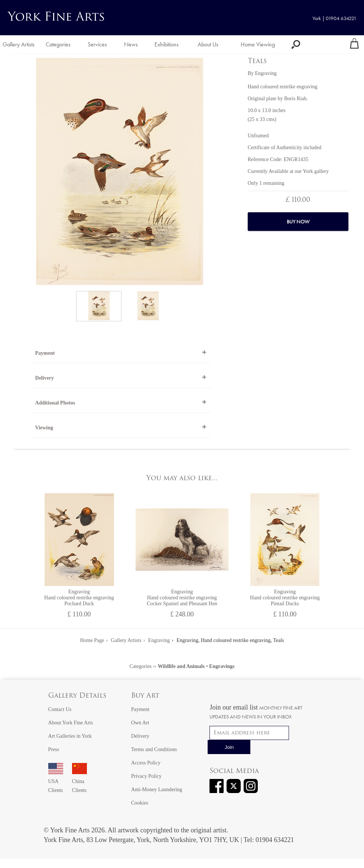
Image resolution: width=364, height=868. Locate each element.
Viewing (44, 428)
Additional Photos (55, 403)
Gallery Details (77, 696)
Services (97, 44)
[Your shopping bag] (354, 45)
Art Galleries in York (70, 736)
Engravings (222, 666)
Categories (58, 44)
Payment (45, 353)
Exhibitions (167, 44)
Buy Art (145, 696)
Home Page (92, 640)
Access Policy (146, 763)
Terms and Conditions (154, 749)
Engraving (159, 640)
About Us (208, 44)
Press (54, 749)
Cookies (140, 803)
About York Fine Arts (71, 723)
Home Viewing (258, 44)
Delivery (45, 378)
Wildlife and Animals (181, 666)
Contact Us (60, 709)
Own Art (140, 723)
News (131, 44)
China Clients (79, 781)
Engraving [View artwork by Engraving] (266, 73)
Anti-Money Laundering (157, 790)
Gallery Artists (19, 44)
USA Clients (56, 781)
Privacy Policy (146, 776)
